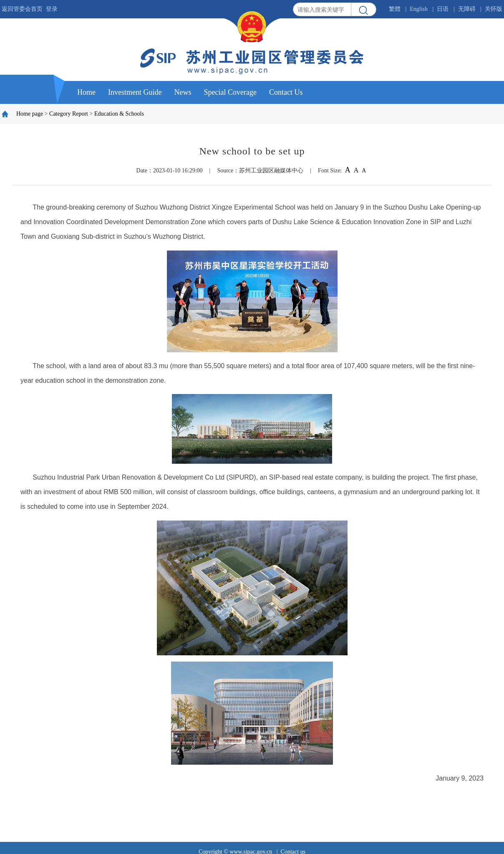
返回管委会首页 (22, 9)
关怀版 (494, 9)
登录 (52, 9)
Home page (30, 114)
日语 (443, 9)
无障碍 (467, 9)
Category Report (69, 114)
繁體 (395, 9)
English (419, 9)
